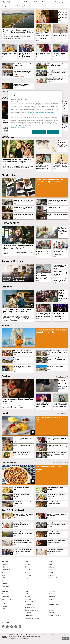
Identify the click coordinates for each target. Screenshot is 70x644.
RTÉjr (27, 581)
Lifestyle (44, 2)
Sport (19, 2)
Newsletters (52, 616)
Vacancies (51, 603)
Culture (51, 2)
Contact (27, 598)
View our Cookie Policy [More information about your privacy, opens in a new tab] (36, 112)
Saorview (51, 614)
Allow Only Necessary (39, 132)
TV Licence (52, 600)
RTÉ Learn (5, 581)
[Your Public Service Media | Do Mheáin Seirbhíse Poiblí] (4, 640)
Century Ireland (6, 603)
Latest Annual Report (54, 606)
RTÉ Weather (5, 600)
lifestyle (4, 6)
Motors (42, 6)
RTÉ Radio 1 (52, 573)
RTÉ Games (5, 568)
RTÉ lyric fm (52, 579)
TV (26, 571)
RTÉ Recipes (5, 590)
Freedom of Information (32, 622)
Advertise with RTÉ (54, 608)
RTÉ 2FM (51, 576)
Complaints (28, 608)
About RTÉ (51, 598)
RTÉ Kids (4, 610)
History (4, 576)
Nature (48, 6)
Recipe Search (14, 6)
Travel (37, 6)
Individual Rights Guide (32, 614)
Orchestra (5, 598)
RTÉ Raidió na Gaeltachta (56, 581)
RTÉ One (27, 573)
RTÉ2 (27, 576)
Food (26, 6)
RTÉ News (28, 579)
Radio (50, 568)
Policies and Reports (31, 606)
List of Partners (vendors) (18, 127)
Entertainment (28, 2)
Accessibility (29, 603)
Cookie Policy (29, 619)
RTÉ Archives (5, 571)
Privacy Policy (29, 616)
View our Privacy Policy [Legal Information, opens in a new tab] (48, 112)
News (14, 2)
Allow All (53, 132)
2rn (49, 611)
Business (37, 2)
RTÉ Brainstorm (6, 573)
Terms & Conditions (31, 611)
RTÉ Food (4, 587)
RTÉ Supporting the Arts (55, 619)
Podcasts (51, 571)
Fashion (31, 6)
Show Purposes (17, 132)
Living (21, 6)
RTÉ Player (28, 568)
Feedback (28, 600)
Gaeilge (4, 579)
